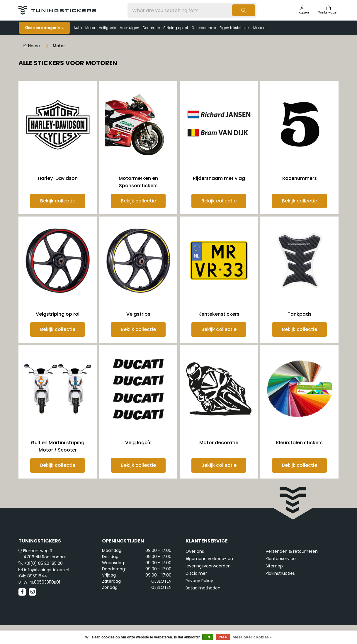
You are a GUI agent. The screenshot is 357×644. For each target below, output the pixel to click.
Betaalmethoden (203, 588)
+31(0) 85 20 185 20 (43, 563)
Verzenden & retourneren (292, 551)
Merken (259, 28)
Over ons (195, 551)
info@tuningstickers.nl (47, 570)
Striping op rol (176, 28)
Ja (208, 637)
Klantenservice (281, 559)
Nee (223, 637)
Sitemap (274, 566)
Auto (78, 28)
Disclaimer (196, 573)
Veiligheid (108, 28)
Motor (90, 28)
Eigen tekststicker (235, 28)
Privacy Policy (199, 581)
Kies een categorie (42, 28)
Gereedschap (204, 28)
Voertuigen (130, 28)
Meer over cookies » (252, 637)
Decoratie (151, 28)
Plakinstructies (280, 573)
